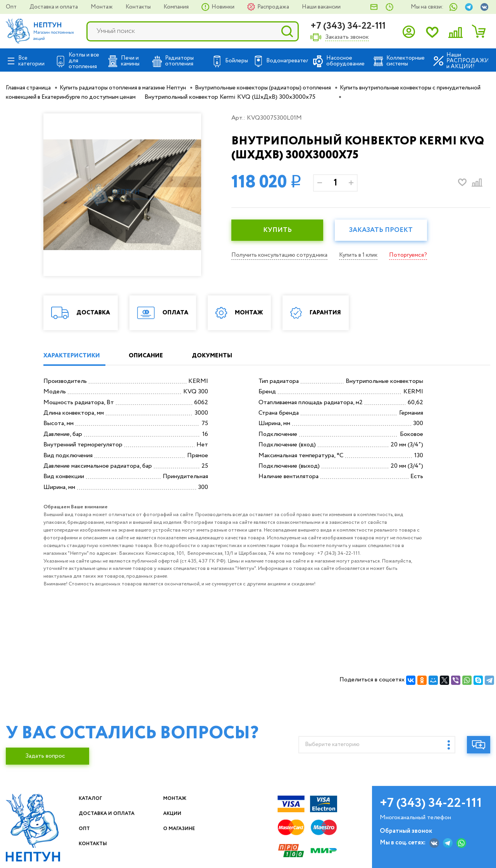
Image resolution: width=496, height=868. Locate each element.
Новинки (224, 7)
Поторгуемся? (417, 255)
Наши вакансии (321, 7)
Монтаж (102, 7)
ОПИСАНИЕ (156, 356)
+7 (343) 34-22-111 (348, 26)
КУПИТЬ (280, 230)
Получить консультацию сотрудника (282, 255)
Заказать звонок (347, 37)
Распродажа (274, 7)
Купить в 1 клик (365, 255)
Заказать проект (388, 230)
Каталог (94, 799)
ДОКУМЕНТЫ (229, 356)
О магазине (184, 829)
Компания (177, 7)
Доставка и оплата (54, 7)
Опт (12, 7)
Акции (175, 814)
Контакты (139, 7)
